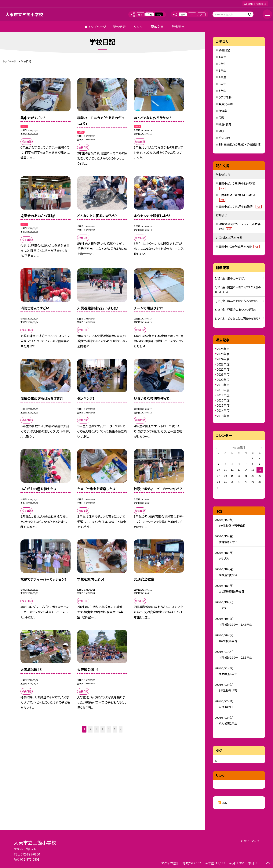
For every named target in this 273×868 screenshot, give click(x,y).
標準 (183, 14)
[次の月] (262, 447)
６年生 (222, 90)
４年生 (222, 77)
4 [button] (103, 729)
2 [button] (90, 729)
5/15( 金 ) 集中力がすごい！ (231, 278)
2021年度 (223, 374)
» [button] (121, 729)
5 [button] (109, 729)
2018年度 (223, 390)
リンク (138, 27)
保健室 (223, 111)
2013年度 (223, 416)
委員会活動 (226, 104)
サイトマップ (251, 841)
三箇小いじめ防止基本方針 (239, 246)
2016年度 (223, 400)
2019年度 (223, 385)
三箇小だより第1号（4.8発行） (240, 206)
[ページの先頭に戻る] (268, 863)
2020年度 (223, 380)
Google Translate (255, 4)
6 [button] (115, 729)
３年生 (222, 70)
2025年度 (223, 354)
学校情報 (119, 27)
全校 (221, 131)
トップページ (97, 27)
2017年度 (223, 395)
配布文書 (157, 27)
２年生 (222, 64)
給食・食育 (225, 124)
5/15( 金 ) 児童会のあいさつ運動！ (235, 310)
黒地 (159, 14)
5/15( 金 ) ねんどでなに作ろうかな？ (237, 301)
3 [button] (96, 729)
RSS (224, 803)
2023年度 (223, 364)
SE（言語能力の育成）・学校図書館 (239, 144)
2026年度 (223, 349)
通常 (140, 14)
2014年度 (223, 410)
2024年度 (223, 359)
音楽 (221, 117)
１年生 (222, 57)
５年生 (222, 84)
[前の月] (216, 447)
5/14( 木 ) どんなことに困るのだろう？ (238, 318)
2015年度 (223, 405)
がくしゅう (224, 138)
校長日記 (224, 50)
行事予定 (178, 27)
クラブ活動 (225, 97)
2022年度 (223, 369)
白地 (150, 14)
